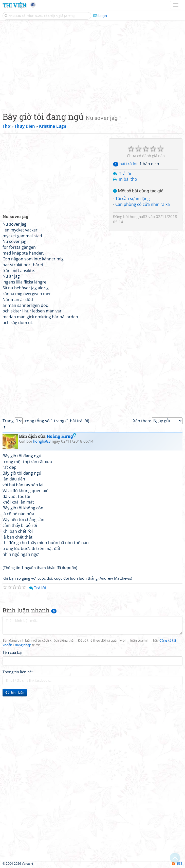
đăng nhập (23, 645)
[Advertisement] (92, 65)
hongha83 (139, 216)
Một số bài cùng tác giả (138, 191)
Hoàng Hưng (61, 436)
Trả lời (125, 174)
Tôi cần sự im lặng (133, 198)
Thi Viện (14, 5)
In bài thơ (128, 179)
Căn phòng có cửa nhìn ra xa (143, 204)
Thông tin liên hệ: (18, 672)
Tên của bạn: (14, 652)
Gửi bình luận (15, 692)
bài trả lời (125, 164)
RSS (177, 864)
